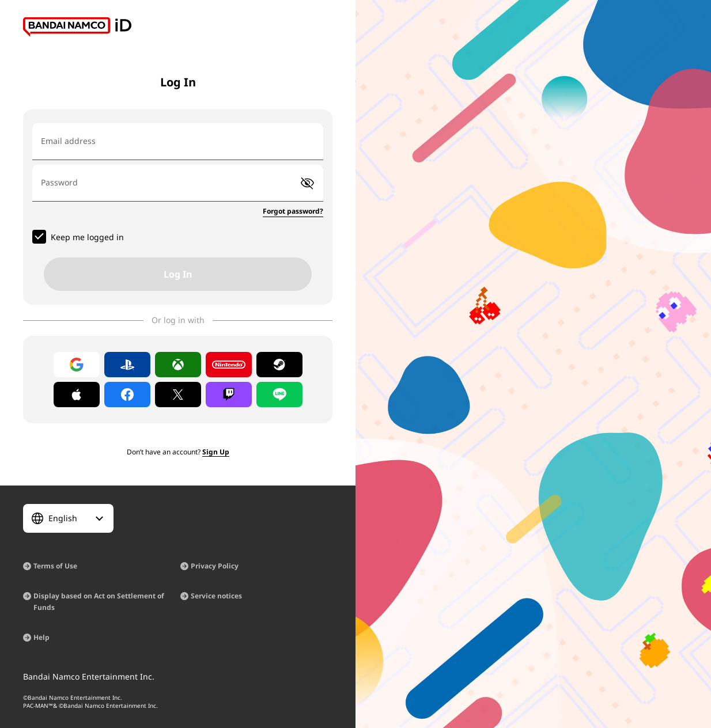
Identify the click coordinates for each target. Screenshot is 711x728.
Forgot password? (293, 211)
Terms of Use (55, 566)
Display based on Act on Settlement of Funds (99, 602)
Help (41, 637)
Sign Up (216, 452)
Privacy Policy (215, 566)
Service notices (216, 596)
